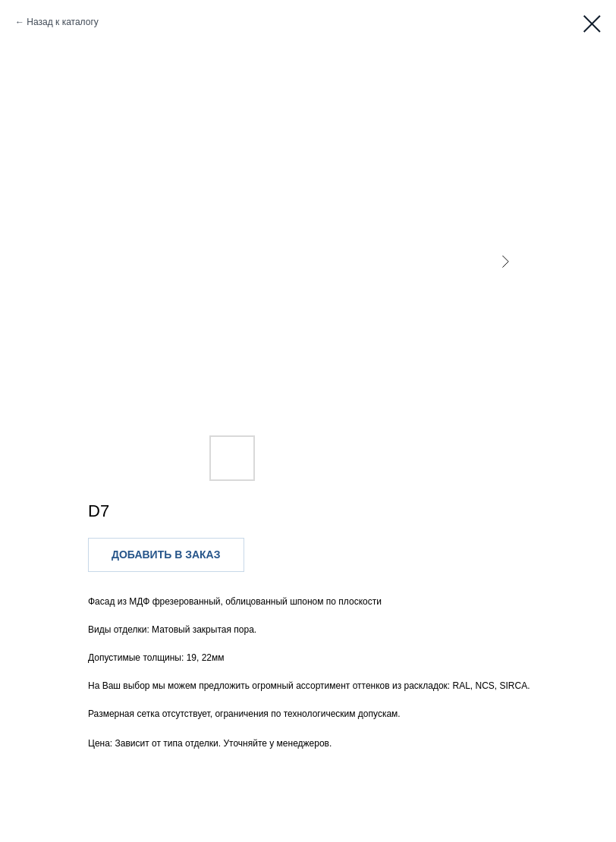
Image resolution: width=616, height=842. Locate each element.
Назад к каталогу (62, 22)
